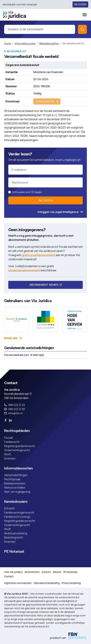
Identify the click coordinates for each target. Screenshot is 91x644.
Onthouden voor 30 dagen (27, 192)
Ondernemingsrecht (17, 450)
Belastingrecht (14, 537)
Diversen (10, 458)
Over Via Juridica (13, 572)
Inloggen (80, 4)
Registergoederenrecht (20, 446)
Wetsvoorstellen (15, 488)
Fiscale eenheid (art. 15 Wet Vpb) (24, 355)
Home (8, 43)
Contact (9, 576)
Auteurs (46, 572)
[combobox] (40, 29)
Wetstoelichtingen (16, 475)
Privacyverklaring (71, 583)
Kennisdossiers (16, 501)
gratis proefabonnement (39, 255)
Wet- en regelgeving (17, 492)
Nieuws (57, 572)
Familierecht (12, 442)
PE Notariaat (14, 551)
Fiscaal (8, 438)
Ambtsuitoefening (16, 533)
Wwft (8, 454)
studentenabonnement (24, 270)
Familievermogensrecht (19, 512)
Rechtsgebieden (17, 431)
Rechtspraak (12, 479)
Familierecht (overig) (17, 517)
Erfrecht (9, 508)
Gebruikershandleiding (47, 583)
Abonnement (32, 572)
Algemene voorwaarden (18, 583)
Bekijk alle (13, 338)
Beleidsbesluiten (49, 43)
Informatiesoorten (25, 43)
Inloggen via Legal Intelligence (60, 212)
